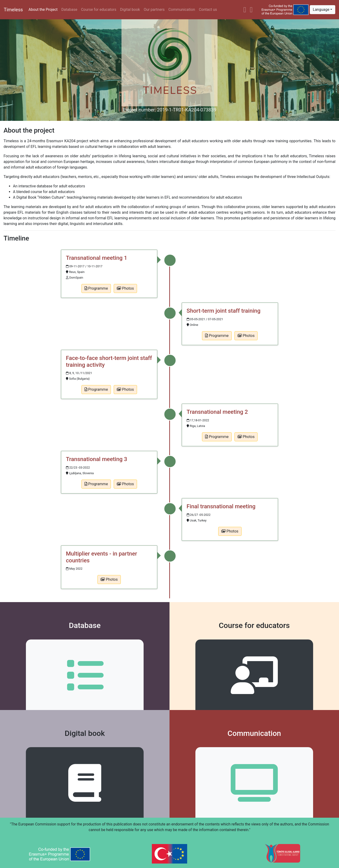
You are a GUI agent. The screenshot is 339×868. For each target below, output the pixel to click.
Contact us (208, 10)
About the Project (43, 10)
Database (69, 10)
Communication (182, 10)
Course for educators (99, 10)
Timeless (13, 10)
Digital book (130, 10)
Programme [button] (96, 288)
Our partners (154, 10)
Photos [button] (125, 288)
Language (321, 10)
